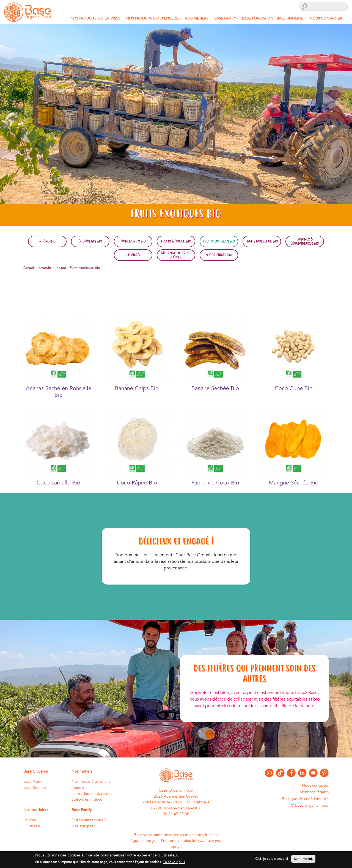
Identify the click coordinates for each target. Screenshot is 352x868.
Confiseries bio (133, 241)
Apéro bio (47, 241)
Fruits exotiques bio (219, 241)
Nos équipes (82, 826)
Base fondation (258, 18)
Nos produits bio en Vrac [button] (95, 18)
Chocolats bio (90, 241)
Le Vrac (133, 255)
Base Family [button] (225, 18)
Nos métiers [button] (196, 18)
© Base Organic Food (310, 805)
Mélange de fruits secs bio (176, 255)
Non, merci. (303, 860)
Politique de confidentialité (305, 799)
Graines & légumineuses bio (305, 241)
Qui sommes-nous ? (89, 820)
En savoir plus (174, 864)
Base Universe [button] (290, 18)
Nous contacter (326, 18)
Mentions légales (314, 792)
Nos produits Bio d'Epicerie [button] (152, 18)
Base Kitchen (35, 788)
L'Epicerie (32, 826)
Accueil (29, 268)
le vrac (61, 268)
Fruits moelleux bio (262, 241)
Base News (33, 782)
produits (45, 268)
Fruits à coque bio (176, 241)
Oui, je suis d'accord (272, 860)
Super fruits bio (219, 255)
